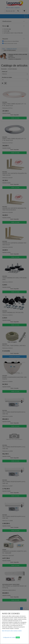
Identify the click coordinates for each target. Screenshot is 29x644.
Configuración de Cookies (9, 637)
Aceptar (18, 637)
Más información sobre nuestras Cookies (12, 631)
